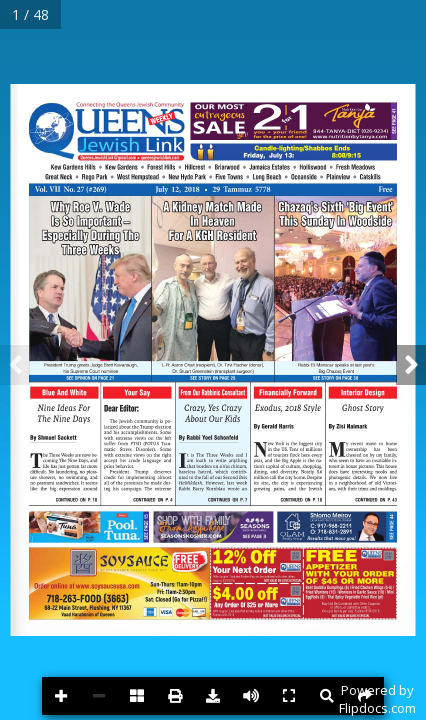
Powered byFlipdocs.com (377, 699)
